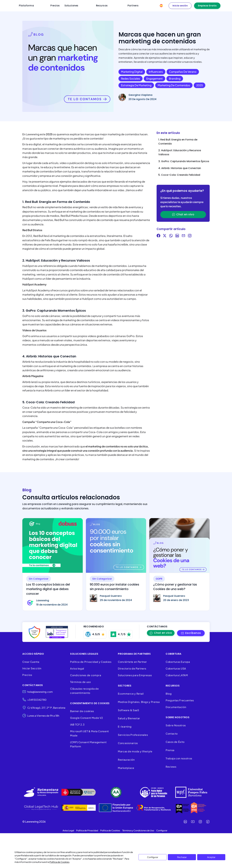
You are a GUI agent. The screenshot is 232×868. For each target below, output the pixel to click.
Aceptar (211, 857)
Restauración (126, 760)
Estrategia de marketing (136, 85)
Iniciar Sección (32, 668)
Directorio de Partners (132, 668)
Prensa (170, 750)
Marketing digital (132, 72)
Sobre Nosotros (176, 725)
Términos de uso (80, 682)
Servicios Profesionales (133, 735)
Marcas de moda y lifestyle (135, 751)
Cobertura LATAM (177, 675)
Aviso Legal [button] (68, 830)
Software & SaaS (128, 710)
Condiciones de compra (86, 675)
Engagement (154, 78)
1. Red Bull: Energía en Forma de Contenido (178, 142)
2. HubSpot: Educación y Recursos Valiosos (180, 152)
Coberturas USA (176, 668)
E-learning (125, 727)
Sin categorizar (39, 579)
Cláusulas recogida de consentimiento (84, 691)
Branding (175, 78)
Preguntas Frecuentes (180, 700)
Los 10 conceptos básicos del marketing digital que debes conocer (48, 589)
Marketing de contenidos (174, 85)
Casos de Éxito (175, 742)
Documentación (176, 707)
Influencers (156, 72)
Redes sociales (131, 78)
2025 (200, 85)
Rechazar (182, 857)
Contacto (172, 734)
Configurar (153, 857)
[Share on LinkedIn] (177, 236)
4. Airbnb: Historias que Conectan (180, 168)
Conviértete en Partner (132, 662)
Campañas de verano (183, 72)
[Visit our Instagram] (190, 236)
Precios (27, 675)
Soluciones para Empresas (135, 675)
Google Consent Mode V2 (87, 718)
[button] (191, 633)
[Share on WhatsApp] (171, 236)
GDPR (159, 579)
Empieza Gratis (207, 6)
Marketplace (126, 768)
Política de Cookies (59, 862)
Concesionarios (128, 743)
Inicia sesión (180, 6)
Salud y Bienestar (129, 718)
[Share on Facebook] (158, 236)
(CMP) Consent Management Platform (88, 744)
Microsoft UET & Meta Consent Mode (89, 733)
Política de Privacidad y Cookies (91, 662)
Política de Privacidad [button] (87, 830)
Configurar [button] (162, 830)
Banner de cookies (82, 711)
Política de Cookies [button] (110, 830)
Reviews (171, 767)
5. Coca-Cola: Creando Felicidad (179, 175)
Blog (169, 694)
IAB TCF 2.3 (77, 725)
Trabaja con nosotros (179, 758)
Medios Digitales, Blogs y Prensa (139, 702)
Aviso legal (77, 668)
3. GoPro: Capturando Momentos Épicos (184, 161)
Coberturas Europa (178, 662)
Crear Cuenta (31, 662)
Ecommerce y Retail (131, 694)
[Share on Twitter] (165, 236)
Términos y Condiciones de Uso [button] (138, 830)
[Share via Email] (183, 236)
